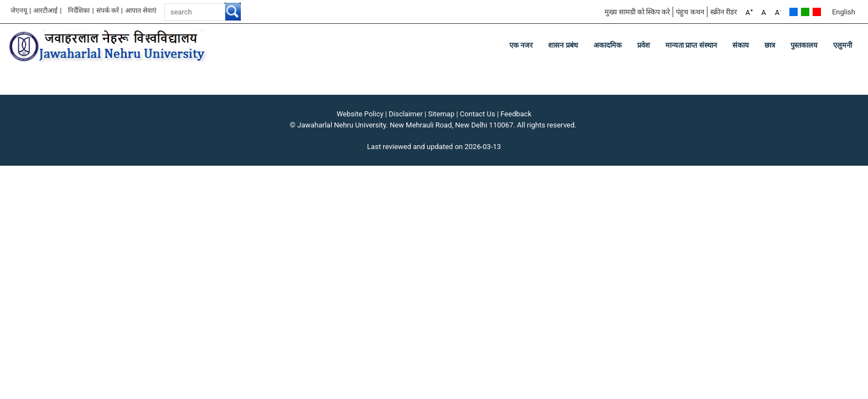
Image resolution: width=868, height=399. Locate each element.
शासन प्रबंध (563, 45)
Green (805, 12)
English (844, 12)
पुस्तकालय (804, 45)
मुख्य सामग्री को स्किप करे (637, 12)
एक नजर (521, 45)
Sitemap (441, 114)
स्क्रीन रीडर (724, 12)
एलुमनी (843, 45)
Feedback (516, 114)
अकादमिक (608, 45)
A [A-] (778, 12)
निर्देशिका (79, 11)
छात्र (770, 45)
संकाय (741, 45)
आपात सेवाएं (141, 11)
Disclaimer (405, 114)
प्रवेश (644, 45)
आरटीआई (45, 11)
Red (817, 12)
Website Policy (360, 114)
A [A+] (749, 12)
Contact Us (478, 114)
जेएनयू (19, 11)
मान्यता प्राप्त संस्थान (691, 45)
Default (794, 12)
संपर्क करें (108, 11)
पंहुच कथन (690, 12)
